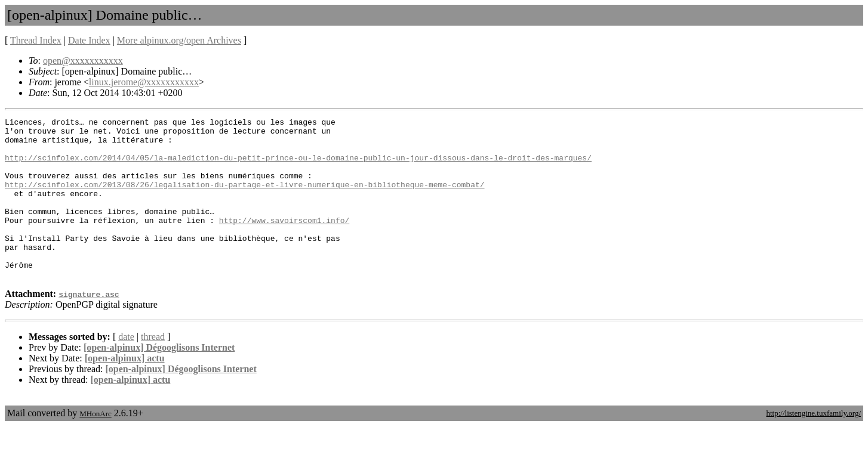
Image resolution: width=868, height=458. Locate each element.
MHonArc (95, 446)
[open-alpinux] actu (125, 390)
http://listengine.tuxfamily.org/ (813, 445)
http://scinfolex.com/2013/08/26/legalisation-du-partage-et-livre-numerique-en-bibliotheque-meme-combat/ (244, 199)
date (126, 369)
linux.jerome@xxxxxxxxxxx (144, 82)
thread (153, 369)
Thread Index (36, 40)
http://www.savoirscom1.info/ (284, 242)
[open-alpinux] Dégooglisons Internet (159, 380)
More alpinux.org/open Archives (179, 40)
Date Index (89, 40)
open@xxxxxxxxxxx (83, 61)
